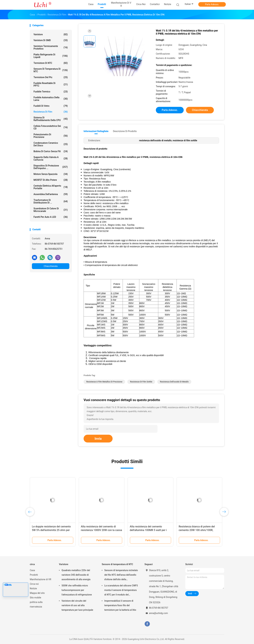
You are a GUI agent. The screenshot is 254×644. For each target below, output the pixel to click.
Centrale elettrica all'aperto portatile (51, 187)
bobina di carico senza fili (51, 151)
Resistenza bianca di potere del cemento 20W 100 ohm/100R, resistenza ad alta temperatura (197, 530)
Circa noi (34, 584)
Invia (98, 439)
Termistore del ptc (51, 77)
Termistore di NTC (51, 63)
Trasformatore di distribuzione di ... (51, 201)
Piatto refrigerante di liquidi (51, 56)
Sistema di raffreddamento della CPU (51, 119)
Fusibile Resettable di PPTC (51, 84)
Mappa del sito (37, 593)
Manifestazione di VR (40, 579)
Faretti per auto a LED (51, 217)
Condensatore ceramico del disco (51, 144)
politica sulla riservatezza (36, 604)
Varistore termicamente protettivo (51, 47)
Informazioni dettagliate (96, 131)
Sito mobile (35, 598)
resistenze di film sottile (141, 382)
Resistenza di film (51, 112)
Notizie (33, 588)
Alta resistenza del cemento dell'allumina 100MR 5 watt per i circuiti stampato (148, 530)
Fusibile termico (51, 92)
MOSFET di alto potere (51, 180)
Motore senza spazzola (51, 174)
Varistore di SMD (51, 40)
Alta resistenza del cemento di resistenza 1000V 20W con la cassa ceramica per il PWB (101, 530)
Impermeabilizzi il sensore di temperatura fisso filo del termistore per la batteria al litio (120, 605)
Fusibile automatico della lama (51, 99)
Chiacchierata (51, 266)
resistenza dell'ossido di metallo (174, 382)
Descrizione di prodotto (125, 131)
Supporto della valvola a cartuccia (51, 158)
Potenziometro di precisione (51, 136)
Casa (32, 570)
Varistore (51, 34)
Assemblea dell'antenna (51, 194)
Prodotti (34, 575)
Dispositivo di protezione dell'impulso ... (51, 167)
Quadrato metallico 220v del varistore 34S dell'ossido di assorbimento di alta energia (76, 575)
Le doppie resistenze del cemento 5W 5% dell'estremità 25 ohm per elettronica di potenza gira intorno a (52, 530)
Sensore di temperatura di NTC (51, 70)
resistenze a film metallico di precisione (104, 382)
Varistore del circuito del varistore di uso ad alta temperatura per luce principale (77, 605)
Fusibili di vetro (51, 106)
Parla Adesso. (212, 4)
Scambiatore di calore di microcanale (51, 210)
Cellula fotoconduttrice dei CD (51, 127)
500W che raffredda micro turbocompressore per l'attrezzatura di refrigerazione (77, 590)
